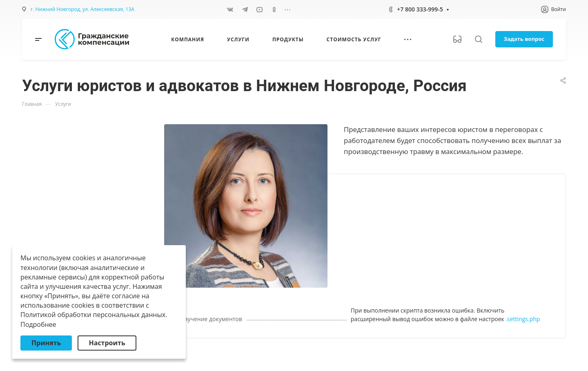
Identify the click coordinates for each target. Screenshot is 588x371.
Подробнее (38, 324)
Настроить (107, 343)
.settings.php (523, 319)
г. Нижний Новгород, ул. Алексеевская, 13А (82, 9)
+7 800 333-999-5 (420, 9)
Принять (46, 343)
